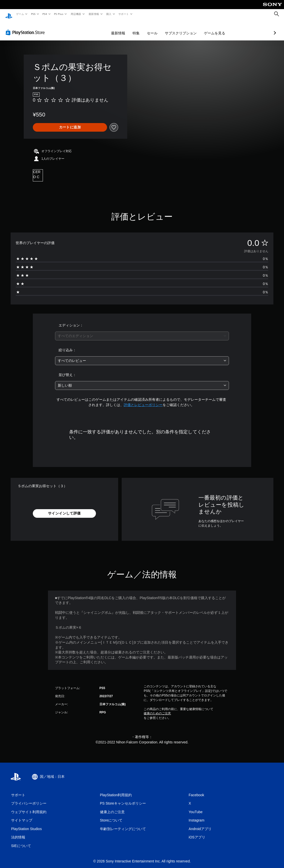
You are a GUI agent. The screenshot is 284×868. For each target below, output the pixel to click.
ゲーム (20, 14)
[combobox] (142, 331)
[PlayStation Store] (26, 28)
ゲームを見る (188, 28)
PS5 (33, 14)
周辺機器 (76, 14)
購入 (109, 14)
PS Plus (59, 14)
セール (125, 28)
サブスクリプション (154, 28)
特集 (109, 28)
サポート (124, 14)
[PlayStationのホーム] (9, 14)
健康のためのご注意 (157, 709)
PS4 (45, 14)
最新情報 (94, 14)
